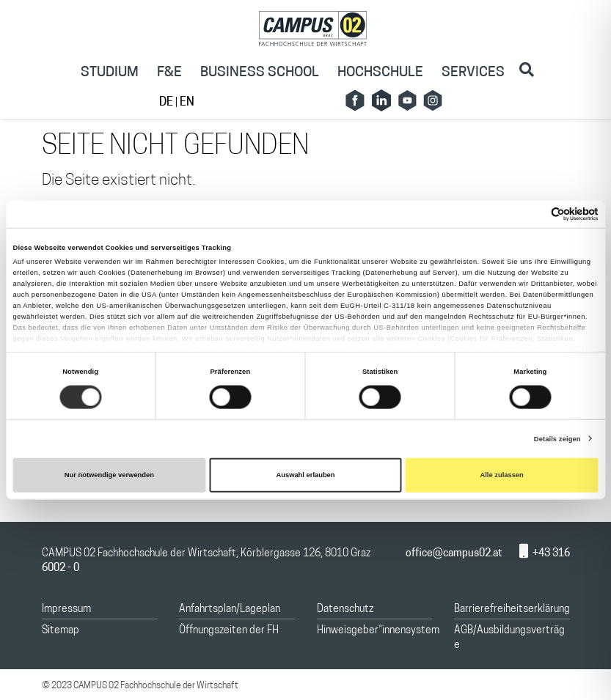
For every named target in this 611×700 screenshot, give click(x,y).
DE (167, 103)
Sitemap (61, 631)
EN (187, 103)
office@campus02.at (445, 554)
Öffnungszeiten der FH (229, 631)
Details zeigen (557, 439)
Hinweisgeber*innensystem (378, 631)
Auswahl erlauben (305, 475)
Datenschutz (345, 609)
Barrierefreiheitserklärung (512, 609)
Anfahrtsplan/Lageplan (230, 609)
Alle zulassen (501, 475)
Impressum (66, 609)
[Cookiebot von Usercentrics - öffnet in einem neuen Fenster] (534, 214)
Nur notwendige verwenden (109, 475)
